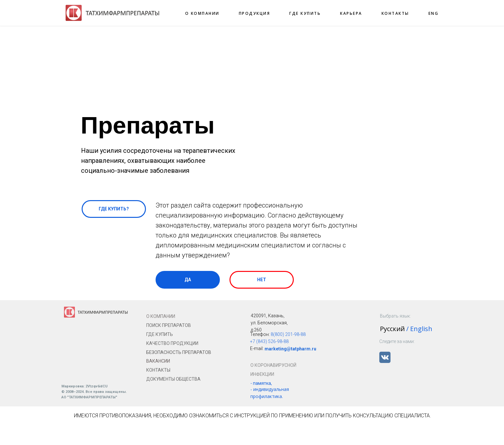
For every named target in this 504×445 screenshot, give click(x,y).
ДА (188, 280)
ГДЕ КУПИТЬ (305, 13)
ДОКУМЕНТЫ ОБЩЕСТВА (173, 379)
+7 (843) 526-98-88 (269, 341)
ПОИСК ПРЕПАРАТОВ (169, 325)
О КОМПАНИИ (202, 13)
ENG (434, 13)
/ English (419, 329)
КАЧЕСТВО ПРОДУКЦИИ (172, 343)
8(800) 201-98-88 (288, 334)
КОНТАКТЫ (395, 13)
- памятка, (261, 383)
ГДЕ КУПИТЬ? (114, 209)
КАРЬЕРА (351, 13)
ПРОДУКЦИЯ (255, 13)
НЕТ (262, 280)
